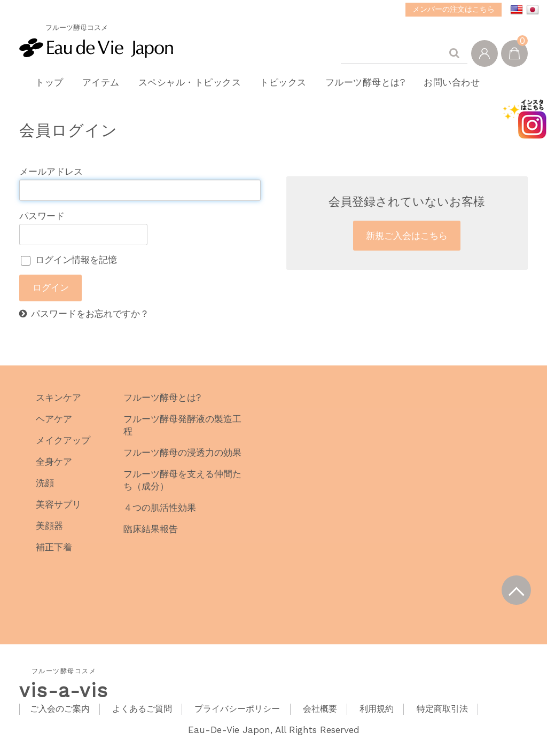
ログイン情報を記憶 (69, 268)
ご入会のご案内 (60, 717)
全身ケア (54, 469)
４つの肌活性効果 (160, 515)
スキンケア (58, 405)
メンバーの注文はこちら (454, 9)
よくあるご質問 (142, 717)
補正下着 (54, 555)
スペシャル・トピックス (193, 86)
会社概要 (320, 717)
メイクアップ (63, 448)
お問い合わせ (467, 86)
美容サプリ (58, 512)
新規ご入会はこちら (407, 243)
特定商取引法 (442, 717)
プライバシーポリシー (237, 717)
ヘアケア (54, 426)
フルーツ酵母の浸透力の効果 (182, 460)
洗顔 (45, 490)
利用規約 (377, 717)
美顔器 (49, 533)
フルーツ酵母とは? (377, 86)
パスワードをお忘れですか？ (90, 322)
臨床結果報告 (151, 536)
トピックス (291, 86)
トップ (45, 86)
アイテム (100, 86)
